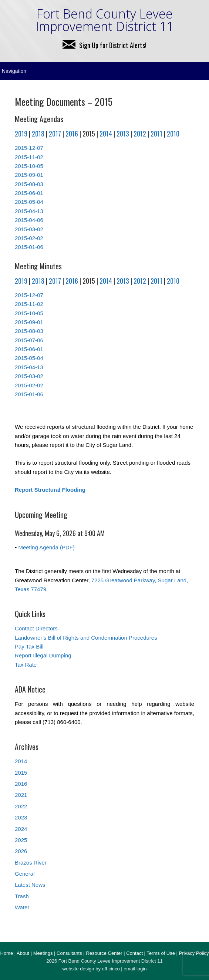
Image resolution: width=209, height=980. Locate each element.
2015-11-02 (29, 157)
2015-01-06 (29, 247)
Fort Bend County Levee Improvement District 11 (105, 20)
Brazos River (31, 863)
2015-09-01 (29, 175)
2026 (21, 851)
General (25, 874)
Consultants (69, 953)
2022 (21, 806)
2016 (72, 134)
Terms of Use (161, 953)
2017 (55, 134)
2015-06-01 (29, 193)
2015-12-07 (29, 148)
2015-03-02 (29, 229)
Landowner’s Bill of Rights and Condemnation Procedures (86, 638)
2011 (156, 134)
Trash (22, 896)
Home (7, 953)
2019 (21, 134)
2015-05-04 (29, 202)
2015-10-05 (29, 166)
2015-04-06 (29, 220)
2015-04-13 (29, 211)
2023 (21, 817)
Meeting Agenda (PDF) (46, 547)
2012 (140, 134)
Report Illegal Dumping (43, 655)
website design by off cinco (91, 969)
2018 (38, 134)
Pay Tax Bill (29, 646)
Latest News (30, 885)
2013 (123, 134)
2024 (21, 829)
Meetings (43, 953)
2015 (21, 773)
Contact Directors (36, 628)
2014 (106, 134)
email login (135, 969)
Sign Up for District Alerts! (104, 45)
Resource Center (104, 953)
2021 (21, 795)
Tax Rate (26, 665)
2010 (173, 134)
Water (22, 907)
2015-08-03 (29, 184)
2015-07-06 (29, 340)
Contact (134, 953)
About (23, 953)
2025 (21, 840)
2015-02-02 (29, 238)
